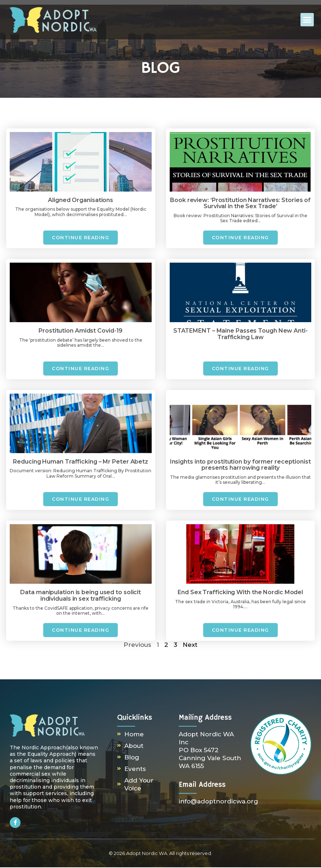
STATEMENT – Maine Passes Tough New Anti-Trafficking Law (240, 334)
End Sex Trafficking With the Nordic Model (240, 593)
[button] (307, 20)
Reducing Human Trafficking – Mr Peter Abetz (81, 462)
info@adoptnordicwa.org (218, 802)
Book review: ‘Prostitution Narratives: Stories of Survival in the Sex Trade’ (240, 203)
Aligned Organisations (81, 200)
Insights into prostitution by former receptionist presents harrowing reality (240, 465)
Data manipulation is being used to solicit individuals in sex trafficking (81, 596)
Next (190, 645)
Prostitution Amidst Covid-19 (81, 331)
